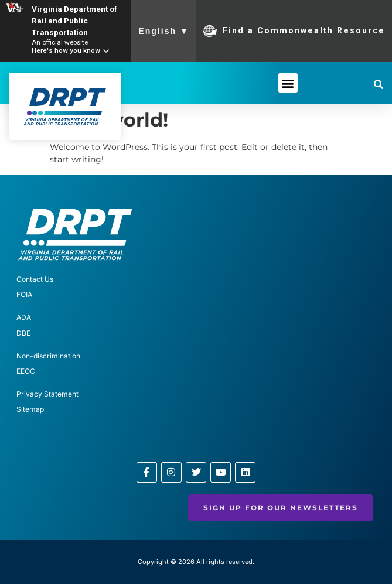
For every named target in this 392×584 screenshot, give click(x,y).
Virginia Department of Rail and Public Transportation (74, 21)
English (164, 31)
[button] (288, 83)
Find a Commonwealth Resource (294, 31)
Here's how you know (66, 51)
